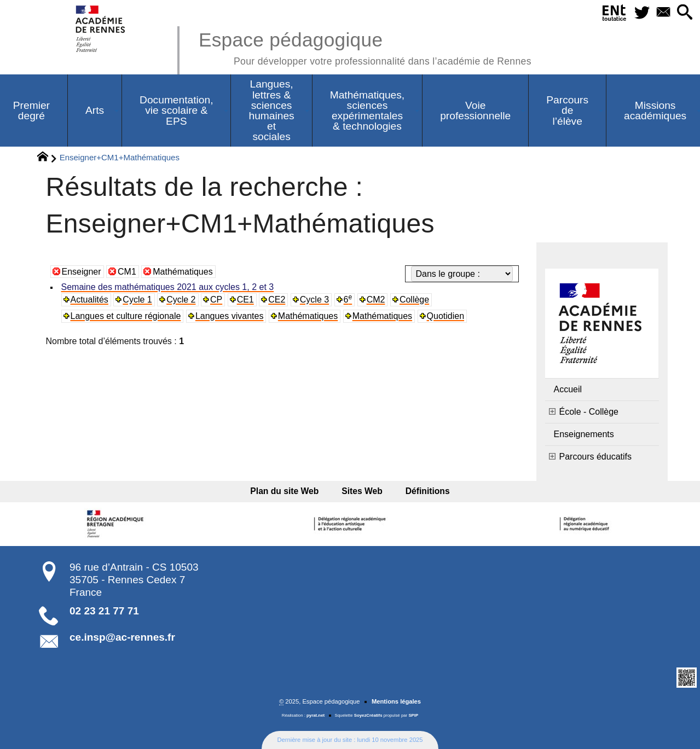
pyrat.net (316, 715)
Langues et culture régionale (126, 316)
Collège (414, 300)
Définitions (424, 491)
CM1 (127, 272)
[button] (684, 13)
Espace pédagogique (365, 47)
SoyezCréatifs (368, 715)
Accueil (568, 389)
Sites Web (362, 491)
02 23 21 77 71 (104, 611)
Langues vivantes (230, 316)
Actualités (89, 300)
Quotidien (446, 316)
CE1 (245, 300)
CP (216, 300)
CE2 (277, 300)
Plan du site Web (288, 491)
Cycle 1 (137, 300)
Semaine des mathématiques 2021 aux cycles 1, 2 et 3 (168, 287)
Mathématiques (183, 272)
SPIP (413, 715)
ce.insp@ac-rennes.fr (122, 637)
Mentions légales (396, 701)
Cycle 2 (181, 300)
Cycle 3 (314, 300)
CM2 (376, 300)
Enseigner (82, 272)
